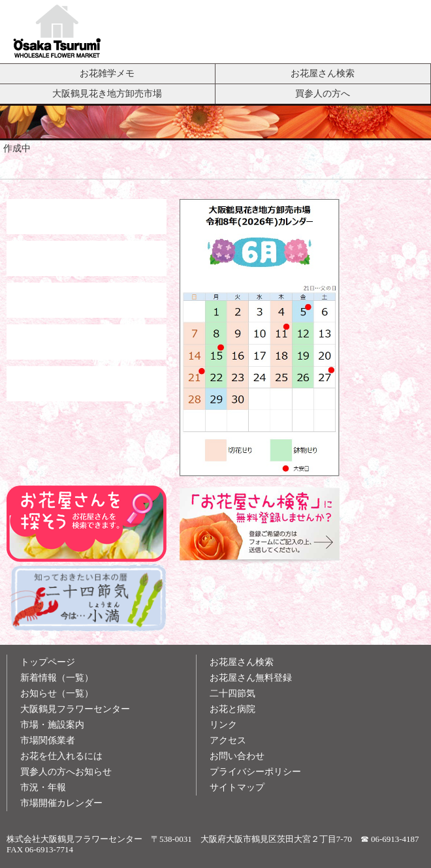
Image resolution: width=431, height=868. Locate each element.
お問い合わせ (237, 756)
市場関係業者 (48, 740)
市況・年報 (43, 787)
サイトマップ (237, 787)
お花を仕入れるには (61, 756)
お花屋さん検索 (323, 73)
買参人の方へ (323, 93)
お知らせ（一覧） (57, 693)
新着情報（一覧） (57, 678)
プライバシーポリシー (255, 772)
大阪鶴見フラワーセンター (75, 709)
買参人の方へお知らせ (66, 772)
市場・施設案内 (52, 725)
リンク (223, 725)
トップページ (48, 662)
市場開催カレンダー (61, 803)
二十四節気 (232, 693)
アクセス (228, 740)
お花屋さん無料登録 (251, 678)
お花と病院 (232, 709)
